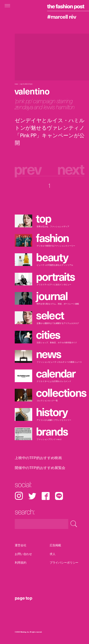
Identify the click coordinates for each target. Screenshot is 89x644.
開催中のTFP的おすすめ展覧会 (40, 468)
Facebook (46, 496)
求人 (53, 554)
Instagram (19, 496)
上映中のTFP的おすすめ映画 (38, 458)
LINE (59, 496)
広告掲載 (55, 545)
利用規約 (20, 562)
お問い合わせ (23, 554)
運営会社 (20, 545)
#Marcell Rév (61, 16)
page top (23, 598)
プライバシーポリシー (64, 562)
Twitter (32, 496)
